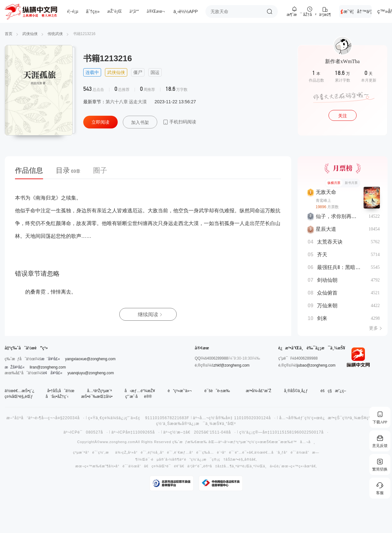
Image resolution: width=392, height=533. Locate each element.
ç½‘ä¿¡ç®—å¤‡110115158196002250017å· (284, 432)
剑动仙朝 (327, 280)
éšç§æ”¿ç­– (333, 391)
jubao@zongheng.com (316, 365)
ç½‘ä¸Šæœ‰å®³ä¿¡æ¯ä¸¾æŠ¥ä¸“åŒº (196, 424)
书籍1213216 (84, 34)
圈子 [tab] (100, 170)
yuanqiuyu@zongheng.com (91, 373)
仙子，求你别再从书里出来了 (349, 216)
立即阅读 (100, 122)
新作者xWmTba (342, 61)
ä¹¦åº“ (134, 11)
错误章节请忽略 (37, 274)
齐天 (322, 255)
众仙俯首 (327, 293)
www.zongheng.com (118, 442)
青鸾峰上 (323, 201)
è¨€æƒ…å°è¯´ (188, 453)
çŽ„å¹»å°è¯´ (134, 453)
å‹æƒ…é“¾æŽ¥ (140, 391)
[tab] (32, 172)
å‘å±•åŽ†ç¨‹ (57, 397)
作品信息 (29, 170)
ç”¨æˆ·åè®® (139, 397)
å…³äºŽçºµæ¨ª (99, 391)
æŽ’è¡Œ (115, 11)
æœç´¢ (270, 11)
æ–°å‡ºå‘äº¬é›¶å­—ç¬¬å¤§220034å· (45, 418)
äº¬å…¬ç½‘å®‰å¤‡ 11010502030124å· (234, 418)
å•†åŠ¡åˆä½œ (61, 391)
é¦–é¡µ (73, 11)
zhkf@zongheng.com (231, 365)
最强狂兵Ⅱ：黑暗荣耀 (341, 267)
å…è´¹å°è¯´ (221, 453)
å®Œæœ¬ (156, 11)
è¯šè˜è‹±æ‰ (219, 391)
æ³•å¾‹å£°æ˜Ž (259, 391)
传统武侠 (55, 34)
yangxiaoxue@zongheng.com (90, 359)
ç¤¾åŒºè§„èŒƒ (19, 397)
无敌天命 (326, 192)
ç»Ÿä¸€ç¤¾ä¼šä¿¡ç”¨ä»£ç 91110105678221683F (139, 418)
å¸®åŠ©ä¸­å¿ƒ (296, 391)
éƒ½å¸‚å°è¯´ (160, 453)
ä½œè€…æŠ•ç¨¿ (20, 391)
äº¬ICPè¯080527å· (86, 432)
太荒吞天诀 (330, 242)
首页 (9, 34)
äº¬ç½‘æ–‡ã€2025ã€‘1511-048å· (200, 432)
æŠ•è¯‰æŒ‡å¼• (97, 397)
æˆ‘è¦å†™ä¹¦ (358, 11)
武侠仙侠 (30, 34)
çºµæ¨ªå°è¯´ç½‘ (89, 453)
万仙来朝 (327, 306)
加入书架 (140, 122)
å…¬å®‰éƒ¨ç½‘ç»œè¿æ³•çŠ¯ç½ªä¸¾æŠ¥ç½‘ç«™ (331, 418)
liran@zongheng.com (48, 367)
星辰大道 (326, 229)
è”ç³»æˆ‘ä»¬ (180, 391)
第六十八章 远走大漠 (126, 102)
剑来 (322, 318)
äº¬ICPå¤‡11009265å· (136, 432)
